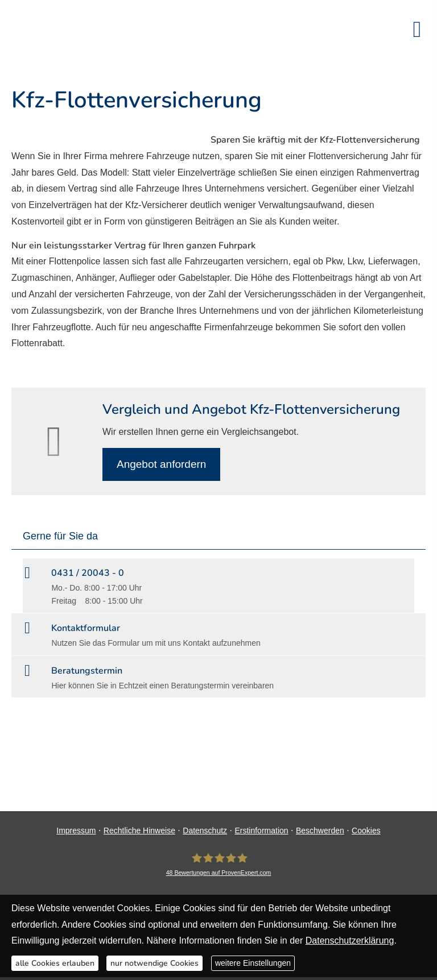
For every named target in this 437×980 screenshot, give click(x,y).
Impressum (76, 830)
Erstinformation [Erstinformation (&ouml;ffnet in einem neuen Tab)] (261, 830)
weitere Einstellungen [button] (253, 963)
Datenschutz (205, 830)
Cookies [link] (366, 830)
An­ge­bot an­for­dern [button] (161, 464)
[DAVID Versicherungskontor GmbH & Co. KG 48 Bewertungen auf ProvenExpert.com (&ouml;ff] (219, 864)
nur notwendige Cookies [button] (154, 963)
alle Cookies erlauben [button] (55, 963)
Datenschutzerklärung (350, 940)
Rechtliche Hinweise (139, 830)
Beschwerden (320, 830)
